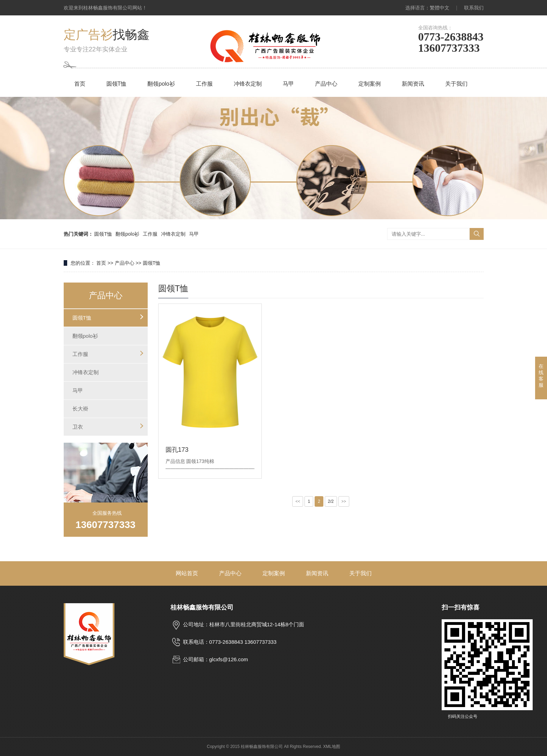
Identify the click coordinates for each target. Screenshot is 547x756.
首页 (80, 84)
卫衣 (78, 427)
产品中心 (326, 84)
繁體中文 (440, 8)
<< (298, 501)
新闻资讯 (413, 84)
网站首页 (187, 573)
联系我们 (474, 8)
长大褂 (80, 409)
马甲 (288, 84)
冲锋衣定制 (248, 84)
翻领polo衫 (161, 84)
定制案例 (370, 84)
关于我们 (456, 84)
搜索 (477, 234)
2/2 (331, 501)
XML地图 (332, 747)
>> (344, 501)
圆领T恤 (117, 84)
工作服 (204, 84)
